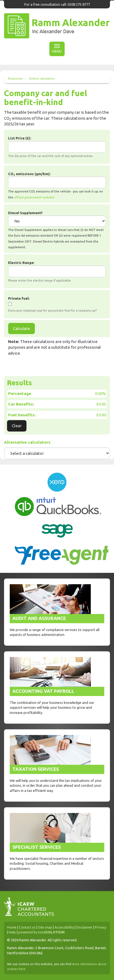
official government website (34, 197)
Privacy (100, 927)
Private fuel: (19, 298)
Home (12, 927)
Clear (17, 426)
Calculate (21, 329)
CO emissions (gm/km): (29, 174)
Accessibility (64, 927)
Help (12, 932)
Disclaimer (84, 927)
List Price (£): (20, 138)
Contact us (27, 927)
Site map (45, 927)
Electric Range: (21, 263)
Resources (15, 79)
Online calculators (42, 79)
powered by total (41, 932)
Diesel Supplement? (25, 213)
